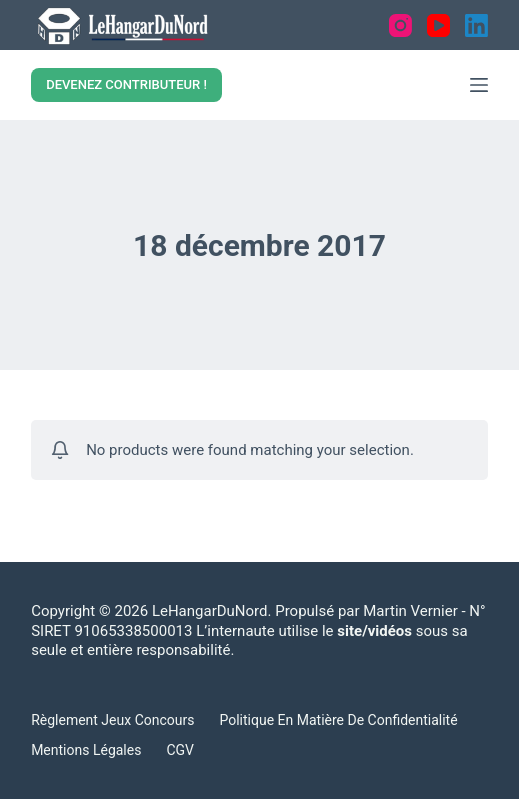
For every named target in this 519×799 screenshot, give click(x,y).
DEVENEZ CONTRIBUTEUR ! (126, 84)
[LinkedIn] (476, 25)
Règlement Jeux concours (112, 720)
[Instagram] (400, 25)
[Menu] (479, 85)
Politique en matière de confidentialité (338, 720)
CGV (180, 750)
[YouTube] (438, 25)
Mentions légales (86, 750)
